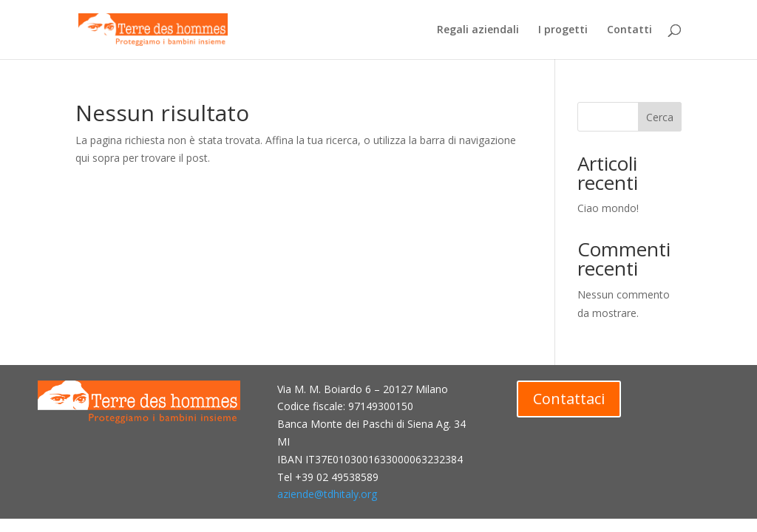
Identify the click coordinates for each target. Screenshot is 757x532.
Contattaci (569, 399)
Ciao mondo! (608, 208)
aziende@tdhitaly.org (327, 494)
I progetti (563, 30)
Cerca (660, 117)
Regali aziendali (478, 30)
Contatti (629, 30)
